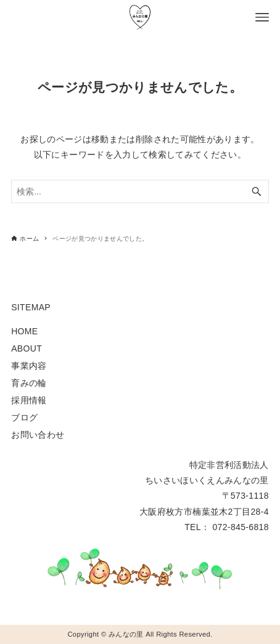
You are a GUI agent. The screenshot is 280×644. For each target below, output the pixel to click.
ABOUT (27, 348)
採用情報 (29, 400)
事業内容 (29, 366)
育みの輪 (29, 383)
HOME (24, 331)
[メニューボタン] (262, 17)
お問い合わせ (38, 435)
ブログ (24, 417)
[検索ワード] (140, 191)
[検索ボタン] (257, 191)
